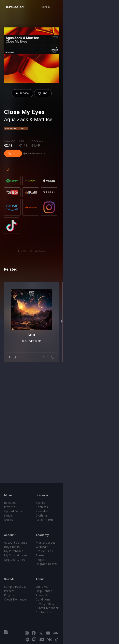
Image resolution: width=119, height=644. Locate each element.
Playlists (10, 509)
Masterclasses (73, 544)
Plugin (68, 562)
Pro (22, 197)
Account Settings (16, 544)
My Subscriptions (16, 557)
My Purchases (14, 553)
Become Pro (72, 517)
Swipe (8, 517)
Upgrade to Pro (15, 562)
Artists (8, 522)
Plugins (9, 593)
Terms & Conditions (77, 597)
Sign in (101, 7)
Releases (10, 505)
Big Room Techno (16, 184)
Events (68, 505)
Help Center (72, 593)
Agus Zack (16, 175)
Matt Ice (43, 175)
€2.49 (104, 474)
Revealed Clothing (76, 513)
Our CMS (70, 589)
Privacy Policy (73, 601)
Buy (56, 200)
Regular (10, 197)
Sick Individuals (59, 457)
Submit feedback (75, 606)
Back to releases (61, 311)
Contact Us (71, 610)
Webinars (70, 549)
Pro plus (37, 197)
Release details (77, 200)
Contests (70, 509)
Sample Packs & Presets (21, 589)
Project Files (72, 553)
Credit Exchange (15, 597)
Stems (68, 557)
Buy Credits (12, 549)
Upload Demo (14, 513)
